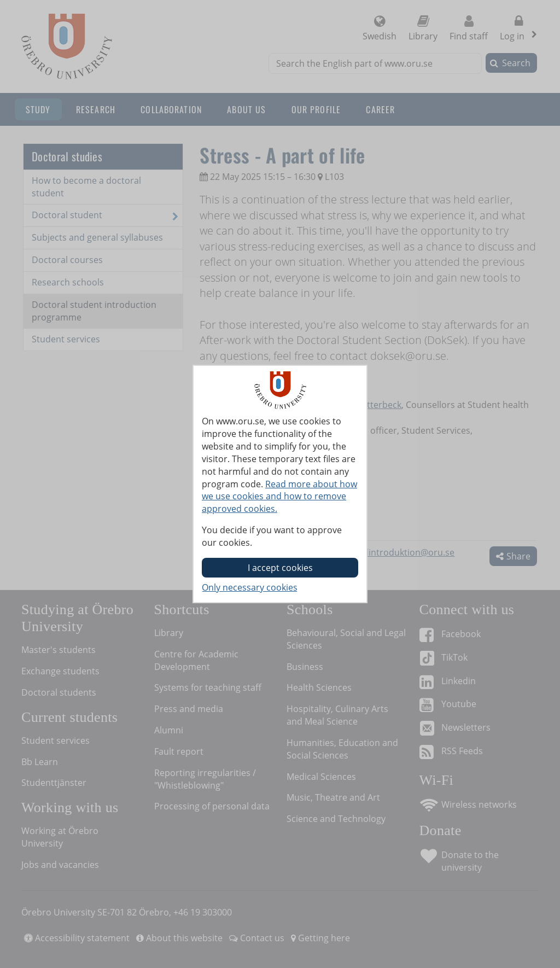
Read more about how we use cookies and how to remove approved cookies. (279, 497)
